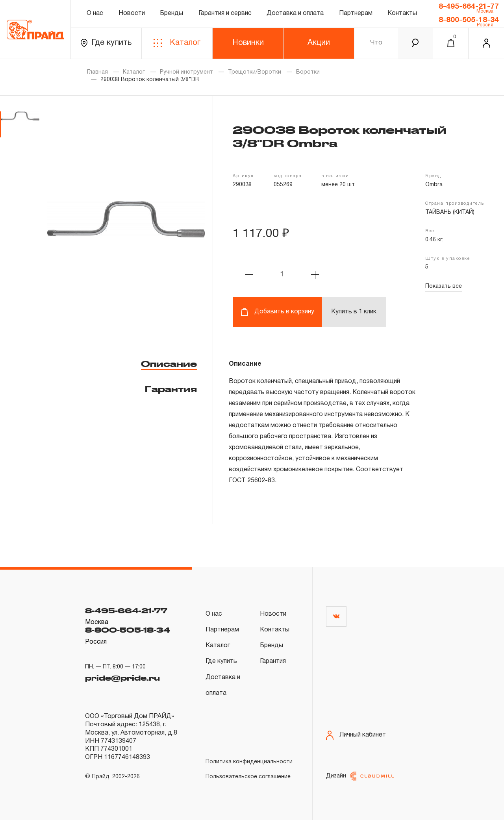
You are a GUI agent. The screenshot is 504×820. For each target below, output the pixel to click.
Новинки (248, 43)
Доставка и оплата (295, 13)
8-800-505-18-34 (469, 20)
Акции (319, 43)
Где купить (106, 43)
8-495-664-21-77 (469, 7)
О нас (95, 13)
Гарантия (171, 389)
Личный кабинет (356, 735)
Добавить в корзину (277, 312)
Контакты (402, 13)
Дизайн (360, 776)
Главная (97, 72)
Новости (132, 13)
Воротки (308, 72)
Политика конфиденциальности (249, 762)
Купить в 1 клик (354, 312)
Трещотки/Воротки (255, 72)
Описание (169, 364)
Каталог (177, 43)
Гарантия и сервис (225, 13)
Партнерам (356, 13)
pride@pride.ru (122, 677)
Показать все (444, 286)
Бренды (171, 13)
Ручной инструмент (186, 72)
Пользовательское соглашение (248, 777)
